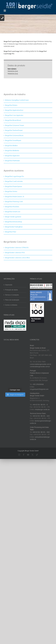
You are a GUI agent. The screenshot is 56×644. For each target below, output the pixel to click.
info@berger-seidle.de (42, 436)
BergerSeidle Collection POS (15, 279)
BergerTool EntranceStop (14, 248)
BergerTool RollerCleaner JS (15, 223)
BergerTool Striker (11, 218)
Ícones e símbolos (11, 332)
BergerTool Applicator (12, 182)
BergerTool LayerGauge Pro (15, 203)
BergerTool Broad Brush (13, 147)
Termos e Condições (12, 322)
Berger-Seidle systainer (13, 243)
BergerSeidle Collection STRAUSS (17, 274)
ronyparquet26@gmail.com (39, 416)
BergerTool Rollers (11, 132)
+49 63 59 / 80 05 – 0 (40, 431)
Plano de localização (12, 327)
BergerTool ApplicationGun (14, 137)
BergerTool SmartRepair (13, 167)
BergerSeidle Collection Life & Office (17, 284)
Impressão (9, 311)
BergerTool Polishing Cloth (14, 228)
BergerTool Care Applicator (14, 142)
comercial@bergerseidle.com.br (40, 391)
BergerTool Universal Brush (14, 162)
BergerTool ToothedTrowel (14, 157)
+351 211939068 (38, 411)
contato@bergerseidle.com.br (40, 393)
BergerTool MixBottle (12, 177)
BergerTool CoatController (14, 208)
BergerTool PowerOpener (14, 213)
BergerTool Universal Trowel (15, 152)
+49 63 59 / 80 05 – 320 (41, 443)
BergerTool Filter (11, 258)
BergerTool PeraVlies (12, 233)
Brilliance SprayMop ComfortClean (17, 127)
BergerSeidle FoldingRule (14, 253)
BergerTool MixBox (11, 172)
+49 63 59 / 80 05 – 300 (41, 459)
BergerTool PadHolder (12, 187)
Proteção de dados (12, 316)
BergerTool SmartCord (13, 238)
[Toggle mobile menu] (5, 11)
